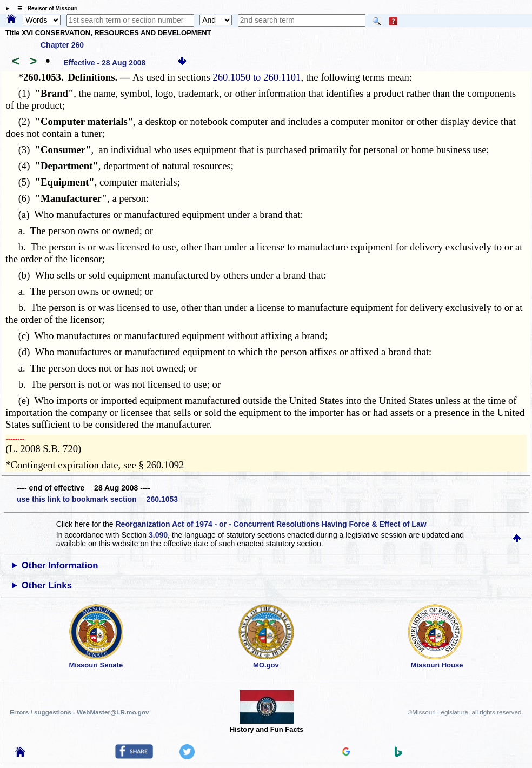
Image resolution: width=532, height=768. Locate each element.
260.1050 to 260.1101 (257, 77)
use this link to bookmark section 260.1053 (97, 499)
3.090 (158, 535)
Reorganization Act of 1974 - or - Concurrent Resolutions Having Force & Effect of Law (271, 524)
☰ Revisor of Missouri (45, 8)
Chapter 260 (62, 45)
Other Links (47, 585)
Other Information (60, 565)
